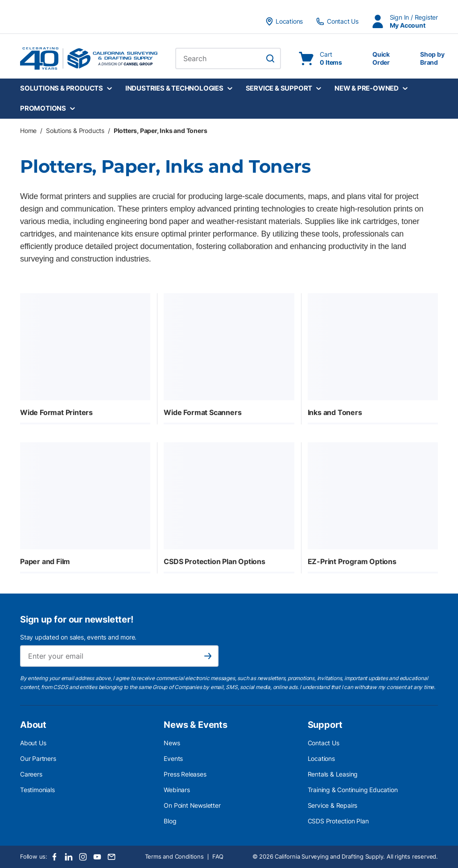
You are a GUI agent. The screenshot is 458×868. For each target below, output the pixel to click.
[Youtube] (97, 857)
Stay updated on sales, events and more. (78, 637)
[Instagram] (83, 857)
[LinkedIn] (69, 857)
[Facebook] (54, 857)
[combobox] (228, 58)
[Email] (111, 857)
